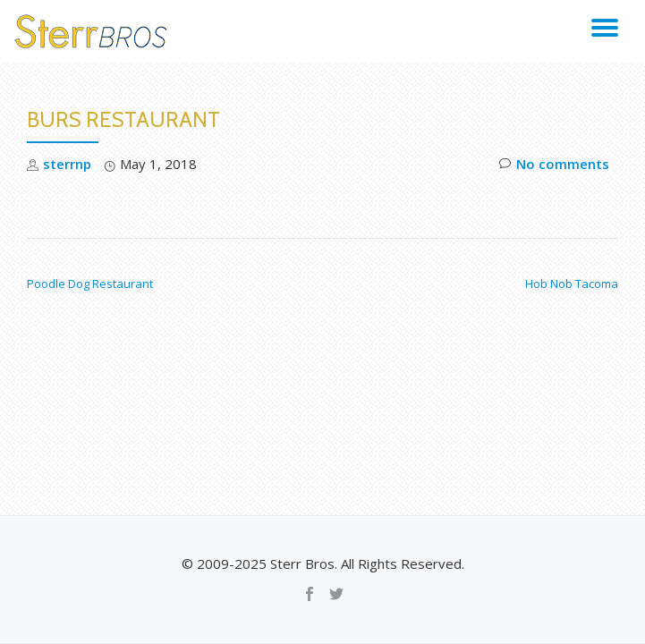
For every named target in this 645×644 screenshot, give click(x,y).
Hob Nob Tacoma (572, 284)
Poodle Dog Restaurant (90, 284)
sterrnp (67, 164)
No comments (554, 164)
